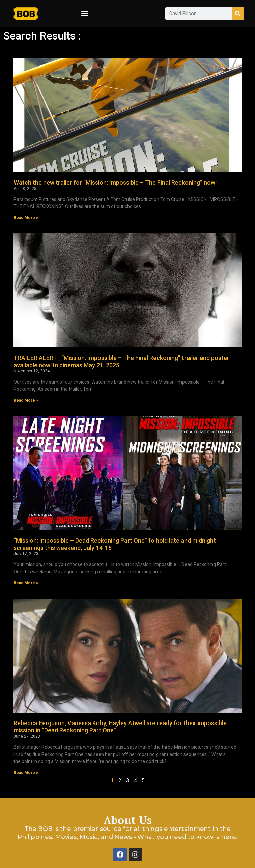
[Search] (238, 14)
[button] (85, 14)
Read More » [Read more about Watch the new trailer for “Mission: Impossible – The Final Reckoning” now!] (26, 218)
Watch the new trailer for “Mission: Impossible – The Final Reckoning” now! (115, 182)
